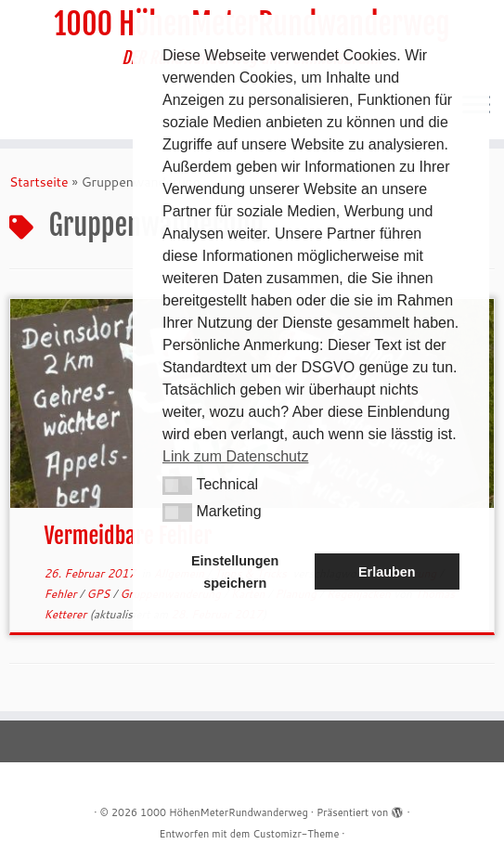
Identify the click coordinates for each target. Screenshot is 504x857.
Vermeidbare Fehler (128, 536)
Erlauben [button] (387, 572)
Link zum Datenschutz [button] (235, 456)
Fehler (61, 594)
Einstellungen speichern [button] (235, 572)
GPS (99, 594)
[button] (177, 486)
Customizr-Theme (296, 834)
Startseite (39, 182)
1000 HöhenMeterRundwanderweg (224, 812)
